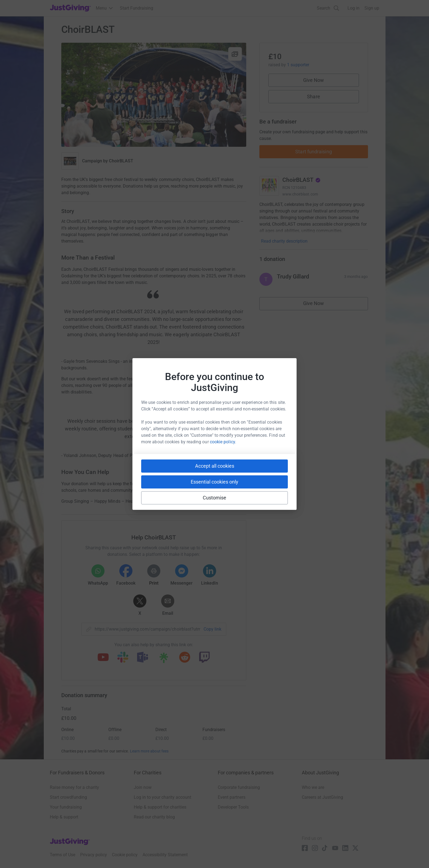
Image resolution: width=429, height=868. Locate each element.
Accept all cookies (215, 466)
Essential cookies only (215, 482)
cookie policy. (223, 442)
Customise (215, 498)
